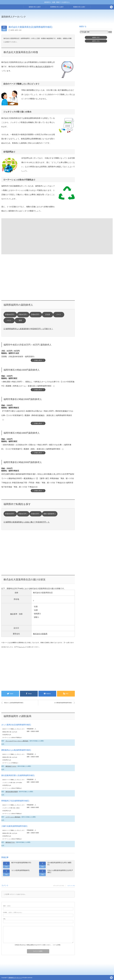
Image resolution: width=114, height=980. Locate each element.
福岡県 (12, 30)
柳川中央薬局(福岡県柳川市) (21, 863)
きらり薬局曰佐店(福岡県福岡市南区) (16, 725)
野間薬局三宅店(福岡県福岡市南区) (15, 801)
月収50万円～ (36, 315)
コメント (22, 647)
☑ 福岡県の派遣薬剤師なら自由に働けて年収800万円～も (27, 522)
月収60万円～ (23, 315)
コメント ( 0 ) (71, 886)
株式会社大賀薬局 (43, 67)
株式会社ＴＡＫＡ (11, 766)
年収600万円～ (10, 315)
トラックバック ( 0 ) (58, 886)
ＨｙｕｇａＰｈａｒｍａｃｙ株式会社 (17, 741)
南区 (20, 30)
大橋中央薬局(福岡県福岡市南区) (14, 826)
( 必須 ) (7, 906)
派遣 (20, 320)
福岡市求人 (96, 41)
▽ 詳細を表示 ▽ (38, 360)
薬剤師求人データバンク (14, 17)
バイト (9, 320)
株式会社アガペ (10, 842)
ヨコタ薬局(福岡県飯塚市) (20, 870)
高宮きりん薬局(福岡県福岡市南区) (14, 703)
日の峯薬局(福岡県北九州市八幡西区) (59, 864)
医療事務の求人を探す (57, 7)
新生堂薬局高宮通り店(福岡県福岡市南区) (18, 775)
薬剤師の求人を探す (35, 7)
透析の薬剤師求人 (50, 514)
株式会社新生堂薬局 (12, 792)
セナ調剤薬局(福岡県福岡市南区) (63, 703)
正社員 (48, 315)
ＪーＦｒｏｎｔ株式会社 (13, 817)
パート (59, 315)
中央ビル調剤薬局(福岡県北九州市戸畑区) (60, 871)
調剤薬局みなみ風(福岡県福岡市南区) (16, 750)
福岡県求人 (96, 37)
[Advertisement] (19, 236)
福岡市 (17, 30)
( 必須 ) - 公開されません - (13, 912)
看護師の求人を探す (79, 7)
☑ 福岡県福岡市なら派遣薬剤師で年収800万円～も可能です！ (28, 329)
